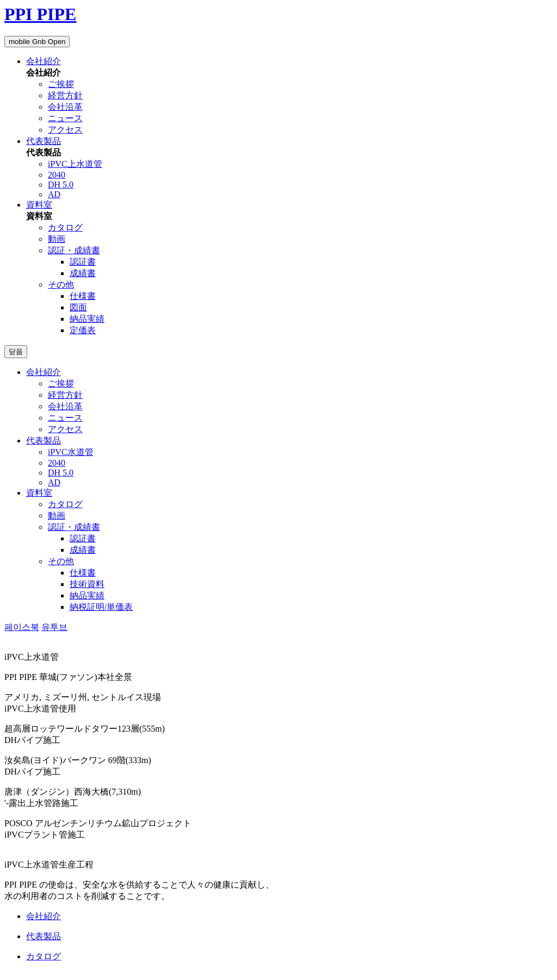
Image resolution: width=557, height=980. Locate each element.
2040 (57, 175)
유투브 (54, 627)
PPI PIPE (40, 14)
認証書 (83, 262)
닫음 (16, 351)
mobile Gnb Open (37, 42)
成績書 (83, 273)
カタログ (65, 227)
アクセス (65, 130)
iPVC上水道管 (75, 164)
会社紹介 (44, 61)
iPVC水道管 (71, 452)
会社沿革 (65, 107)
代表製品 (44, 141)
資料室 (39, 205)
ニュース (65, 118)
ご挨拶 (61, 84)
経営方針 (65, 95)
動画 (57, 239)
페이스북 (22, 627)
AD (54, 194)
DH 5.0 (61, 185)
